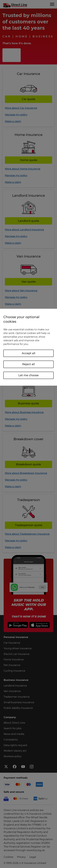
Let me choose (28, 375)
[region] (28, 347)
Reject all (28, 364)
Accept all (28, 353)
